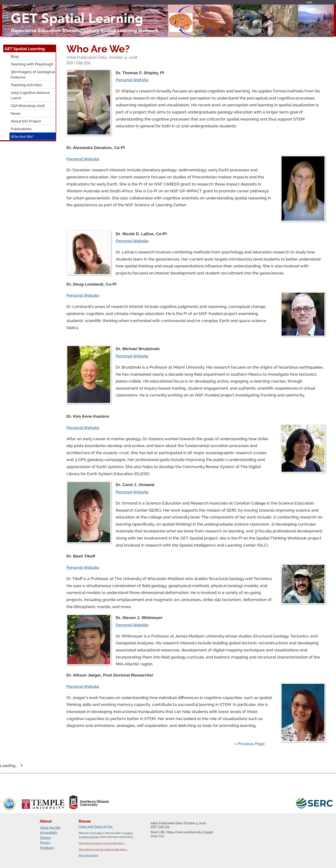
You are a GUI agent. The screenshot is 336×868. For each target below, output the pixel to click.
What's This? (157, 836)
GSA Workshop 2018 (28, 106)
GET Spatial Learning (25, 49)
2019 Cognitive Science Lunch (30, 95)
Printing (45, 838)
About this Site (50, 828)
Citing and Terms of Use (96, 827)
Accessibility (49, 833)
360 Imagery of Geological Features (33, 75)
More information (88, 855)
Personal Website (132, 80)
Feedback (47, 848)
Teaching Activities (26, 85)
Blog (15, 56)
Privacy (45, 843)
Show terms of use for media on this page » (103, 849)
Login (309, 2)
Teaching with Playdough (32, 64)
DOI (70, 63)
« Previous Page (249, 744)
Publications (21, 129)
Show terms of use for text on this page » (102, 843)
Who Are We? (22, 137)
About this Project (26, 121)
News (16, 113)
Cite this (83, 63)
